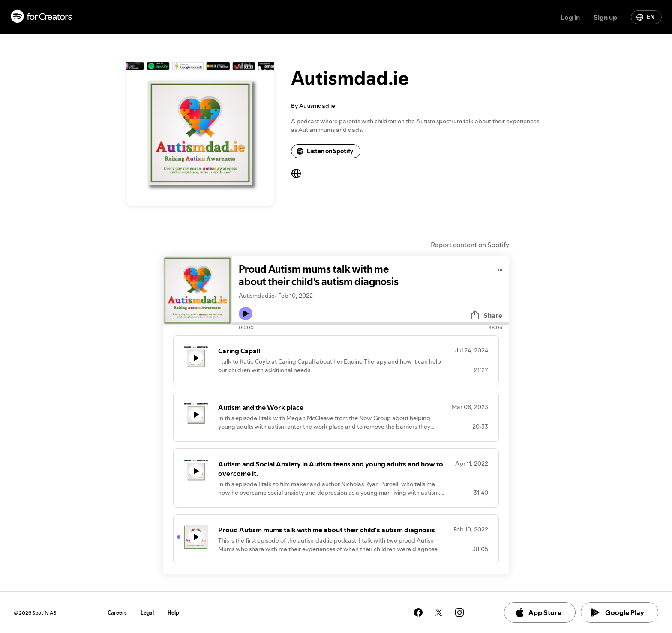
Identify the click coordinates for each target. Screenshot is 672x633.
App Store (538, 612)
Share (486, 315)
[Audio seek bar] (370, 323)
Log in (570, 17)
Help (173, 613)
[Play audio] (500, 269)
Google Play (618, 612)
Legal (147, 613)
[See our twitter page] (439, 612)
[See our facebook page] (418, 612)
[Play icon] (246, 314)
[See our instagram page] (459, 612)
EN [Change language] (645, 17)
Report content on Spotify (470, 245)
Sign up (605, 17)
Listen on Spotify (325, 151)
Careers (117, 613)
